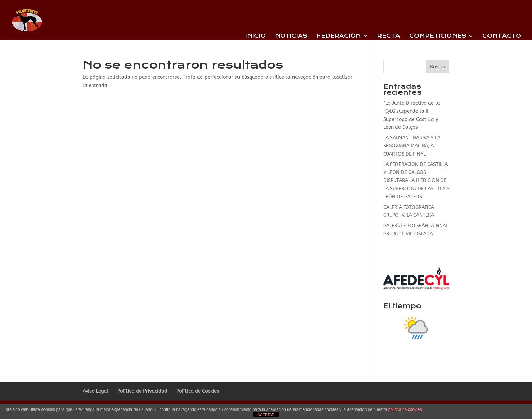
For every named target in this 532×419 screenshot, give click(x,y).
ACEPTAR (266, 415)
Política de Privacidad (142, 391)
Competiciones (438, 36)
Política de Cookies (198, 391)
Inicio (255, 36)
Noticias (291, 36)
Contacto (502, 36)
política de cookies (405, 409)
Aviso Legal (95, 391)
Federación (339, 36)
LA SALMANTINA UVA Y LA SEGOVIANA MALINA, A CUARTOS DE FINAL (412, 146)
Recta (389, 36)
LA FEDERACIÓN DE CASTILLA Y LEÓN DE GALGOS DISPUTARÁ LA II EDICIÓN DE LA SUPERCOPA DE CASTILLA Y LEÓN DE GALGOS (416, 181)
